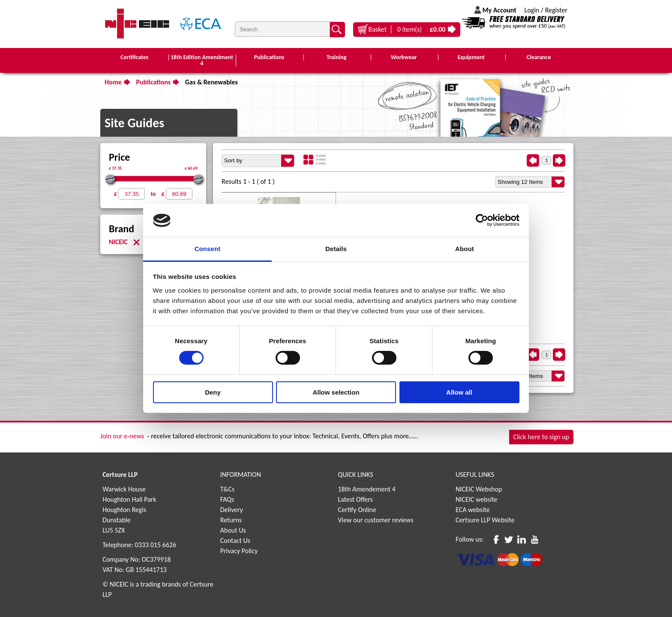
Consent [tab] (208, 249)
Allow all (459, 392)
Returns (231, 520)
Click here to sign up (541, 437)
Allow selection (336, 392)
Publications (153, 82)
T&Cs (228, 489)
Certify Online (357, 510)
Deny (213, 392)
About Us (233, 530)
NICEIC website (477, 499)
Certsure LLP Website (485, 520)
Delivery (232, 510)
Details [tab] (336, 249)
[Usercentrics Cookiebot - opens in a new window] (482, 220)
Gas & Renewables (211, 82)
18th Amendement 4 (366, 489)
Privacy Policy (239, 551)
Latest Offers (355, 499)
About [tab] (465, 249)
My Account (499, 10)
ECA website (473, 510)
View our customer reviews (375, 520)
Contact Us (235, 541)
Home (113, 82)
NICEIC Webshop (479, 489)
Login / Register (546, 10)
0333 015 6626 (156, 545)
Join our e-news (122, 436)
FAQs (227, 499)
